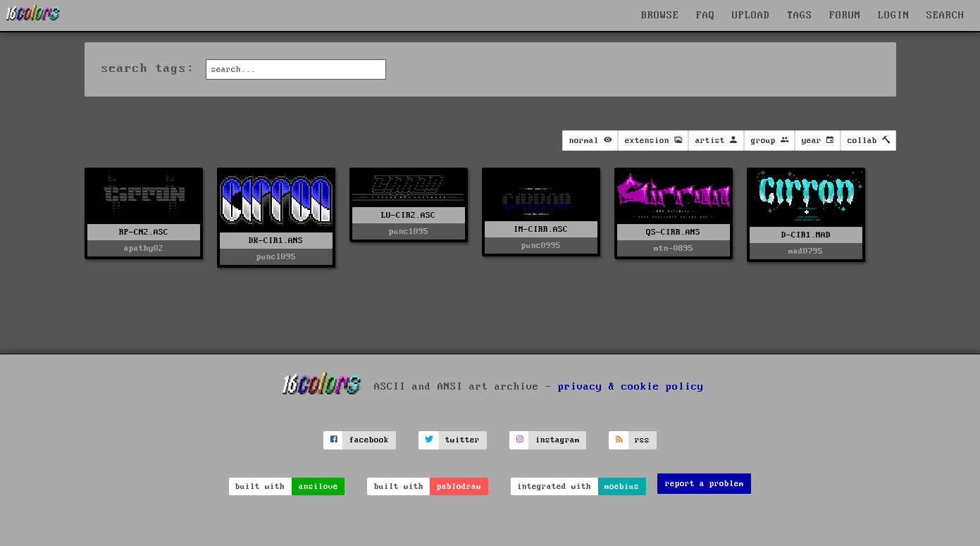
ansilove (318, 486)
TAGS (800, 15)
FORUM (845, 15)
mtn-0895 (674, 248)
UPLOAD (751, 15)
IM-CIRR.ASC (541, 229)
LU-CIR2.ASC (408, 215)
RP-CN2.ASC (144, 232)
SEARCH (945, 15)
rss (642, 440)
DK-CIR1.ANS (276, 241)
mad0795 (806, 251)
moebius (622, 486)
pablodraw (459, 486)
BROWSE (660, 15)
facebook (369, 440)
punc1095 (276, 257)
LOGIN (894, 15)
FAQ (706, 15)
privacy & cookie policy (631, 387)
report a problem (705, 484)
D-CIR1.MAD (806, 235)
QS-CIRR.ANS (673, 232)
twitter (463, 440)
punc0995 (541, 246)
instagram (558, 440)
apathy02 (144, 248)
